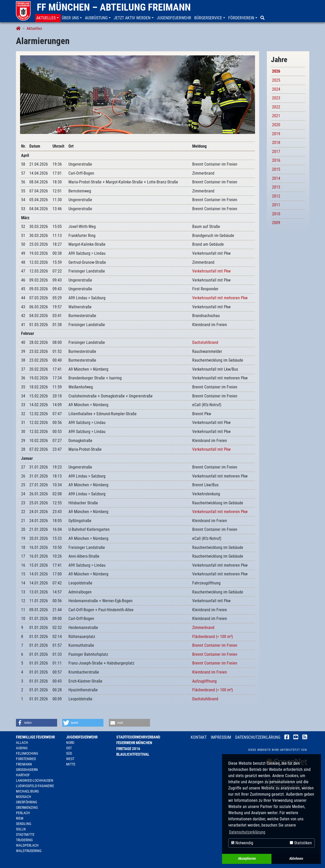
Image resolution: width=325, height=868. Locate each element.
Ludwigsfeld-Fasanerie (35, 786)
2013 (276, 187)
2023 (276, 98)
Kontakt (199, 737)
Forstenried (26, 759)
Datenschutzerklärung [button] (247, 832)
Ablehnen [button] (296, 859)
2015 (276, 169)
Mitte (71, 764)
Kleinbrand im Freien (210, 672)
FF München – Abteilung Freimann (114, 7)
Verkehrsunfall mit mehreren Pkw (220, 298)
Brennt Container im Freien (215, 645)
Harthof (23, 775)
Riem (20, 818)
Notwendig (242, 843)
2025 (276, 80)
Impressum (221, 737)
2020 (276, 125)
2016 (276, 160)
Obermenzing (27, 807)
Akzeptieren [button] (247, 859)
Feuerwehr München (134, 743)
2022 (276, 107)
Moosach (24, 797)
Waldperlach (27, 845)
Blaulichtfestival (133, 754)
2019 (276, 134)
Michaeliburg (27, 791)
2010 (276, 214)
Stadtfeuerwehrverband (138, 737)
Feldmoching (27, 753)
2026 (276, 71)
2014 (276, 178)
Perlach (23, 813)
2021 (276, 116)
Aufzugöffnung (204, 681)
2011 (276, 205)
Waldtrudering (29, 851)
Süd (69, 753)
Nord (70, 743)
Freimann (24, 764)
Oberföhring (27, 802)
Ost (69, 748)
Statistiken (301, 843)
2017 (276, 152)
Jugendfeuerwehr (82, 737)
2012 (276, 196)
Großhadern (27, 770)
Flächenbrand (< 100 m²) (213, 637)
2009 (276, 223)
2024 (276, 89)
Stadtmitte (25, 835)
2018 (276, 143)
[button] (48, 18)
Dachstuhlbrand (205, 342)
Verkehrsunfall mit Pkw (211, 271)
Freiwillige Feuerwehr (35, 737)
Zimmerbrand (203, 628)
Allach (22, 743)
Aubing (22, 748)
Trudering (24, 840)
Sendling (24, 824)
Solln (21, 829)
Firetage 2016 (128, 749)
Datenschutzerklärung (258, 737)
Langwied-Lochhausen (35, 780)
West (70, 759)
